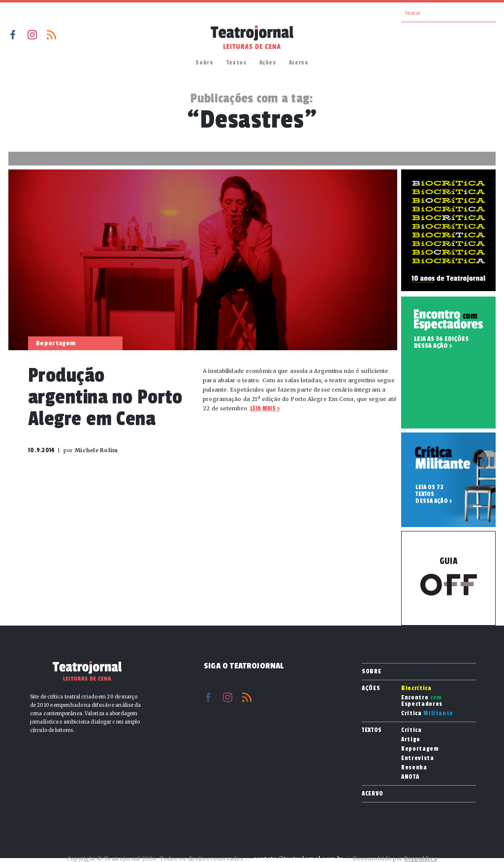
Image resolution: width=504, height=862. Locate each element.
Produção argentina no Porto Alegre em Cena (105, 397)
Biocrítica (416, 688)
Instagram (32, 35)
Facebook (13, 35)
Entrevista (418, 758)
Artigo (411, 740)
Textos (236, 63)
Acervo (299, 63)
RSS (51, 35)
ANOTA (410, 777)
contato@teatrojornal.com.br (298, 859)
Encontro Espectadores (422, 701)
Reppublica (421, 859)
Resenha (414, 768)
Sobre (204, 63)
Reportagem (420, 749)
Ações (268, 63)
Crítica (427, 713)
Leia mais (263, 408)
